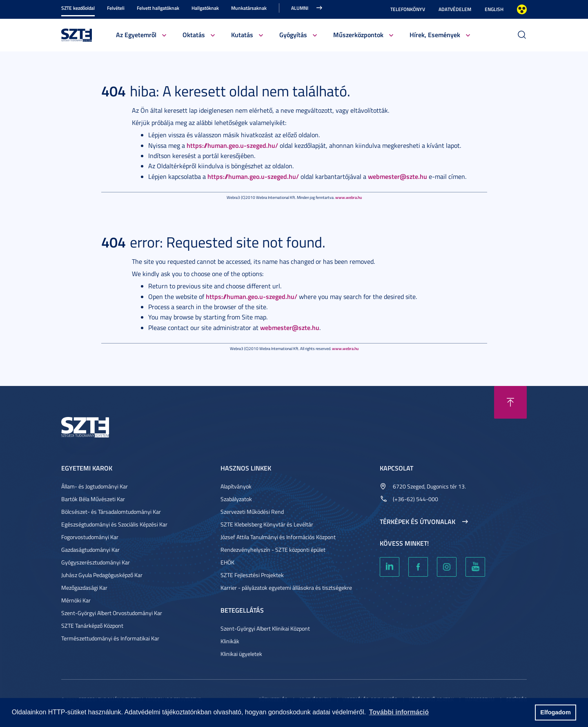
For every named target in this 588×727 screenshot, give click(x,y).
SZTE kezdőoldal (78, 8)
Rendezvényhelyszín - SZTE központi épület (273, 550)
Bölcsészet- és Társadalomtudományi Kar (111, 512)
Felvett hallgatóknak (158, 8)
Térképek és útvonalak (418, 522)
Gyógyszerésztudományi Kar (96, 562)
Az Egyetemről (136, 35)
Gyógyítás (293, 35)
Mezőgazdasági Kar (84, 588)
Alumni (300, 8)
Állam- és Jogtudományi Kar (95, 486)
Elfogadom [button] (555, 712)
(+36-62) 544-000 (415, 499)
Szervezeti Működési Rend (252, 512)
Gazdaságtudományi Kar (90, 550)
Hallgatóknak (205, 8)
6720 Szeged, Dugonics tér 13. (429, 486)
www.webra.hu (349, 197)
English (494, 9)
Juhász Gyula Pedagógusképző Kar (102, 575)
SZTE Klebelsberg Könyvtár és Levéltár (267, 524)
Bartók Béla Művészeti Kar (93, 499)
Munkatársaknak (249, 8)
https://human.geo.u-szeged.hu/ (232, 145)
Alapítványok (236, 486)
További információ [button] (399, 712)
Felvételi (116, 8)
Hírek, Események (435, 35)
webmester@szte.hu (398, 176)
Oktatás (194, 35)
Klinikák (230, 641)
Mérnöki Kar (76, 600)
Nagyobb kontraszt (522, 9)
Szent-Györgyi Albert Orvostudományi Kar (112, 613)
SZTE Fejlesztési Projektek (252, 575)
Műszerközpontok (358, 35)
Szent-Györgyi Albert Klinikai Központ (265, 628)
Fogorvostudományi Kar (90, 537)
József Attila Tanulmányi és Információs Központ (278, 537)
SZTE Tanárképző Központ (92, 626)
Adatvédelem (455, 9)
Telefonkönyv (408, 9)
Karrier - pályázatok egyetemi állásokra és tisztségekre (286, 588)
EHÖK (227, 562)
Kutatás (242, 35)
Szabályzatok (236, 499)
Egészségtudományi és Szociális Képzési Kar (114, 524)
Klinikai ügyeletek (241, 654)
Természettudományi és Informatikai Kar (110, 638)
